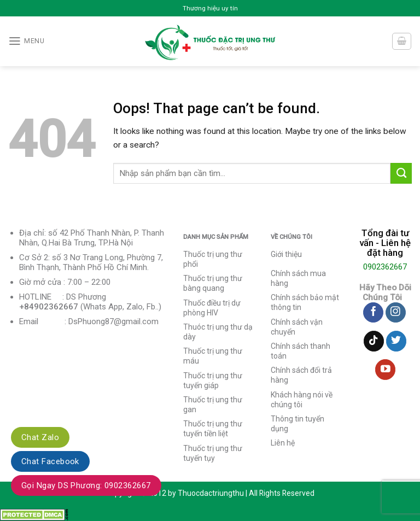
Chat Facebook (50, 461)
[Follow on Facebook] (373, 313)
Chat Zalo (40, 437)
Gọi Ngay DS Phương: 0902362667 (86, 485)
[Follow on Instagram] (396, 313)
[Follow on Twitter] (396, 341)
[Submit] (401, 173)
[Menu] (26, 41)
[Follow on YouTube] (385, 370)
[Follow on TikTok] (374, 341)
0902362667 (385, 267)
